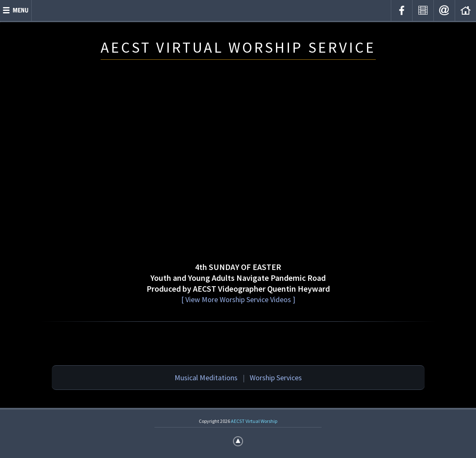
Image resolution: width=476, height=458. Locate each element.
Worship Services (276, 378)
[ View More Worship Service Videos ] (238, 299)
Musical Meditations (206, 378)
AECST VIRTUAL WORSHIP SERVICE (238, 47)
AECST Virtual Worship (254, 421)
